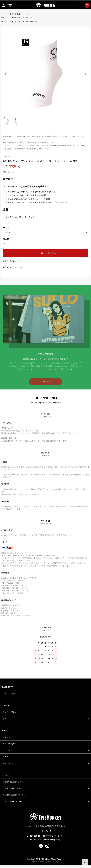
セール (5, 719)
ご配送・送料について (12, 261)
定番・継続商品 (31, 21)
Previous (6, 74)
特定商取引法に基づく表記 (13, 267)
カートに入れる (46, 253)
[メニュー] (87, 5)
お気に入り (9, 172)
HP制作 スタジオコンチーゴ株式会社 (45, 861)
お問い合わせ (8, 763)
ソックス (29, 18)
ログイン (6, 757)
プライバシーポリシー (12, 802)
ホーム (4, 14)
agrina (28, 14)
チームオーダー (9, 744)
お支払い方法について (12, 782)
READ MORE (45, 386)
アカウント (7, 750)
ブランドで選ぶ (16, 14)
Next (85, 74)
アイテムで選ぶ (16, 18)
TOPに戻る (85, 862)
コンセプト (7, 737)
